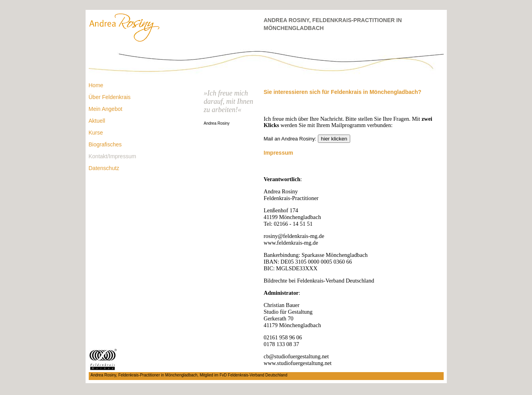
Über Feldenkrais (110, 97)
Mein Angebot (106, 109)
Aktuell (97, 121)
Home (96, 85)
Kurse (96, 133)
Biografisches (105, 144)
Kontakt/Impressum (113, 156)
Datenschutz (104, 168)
